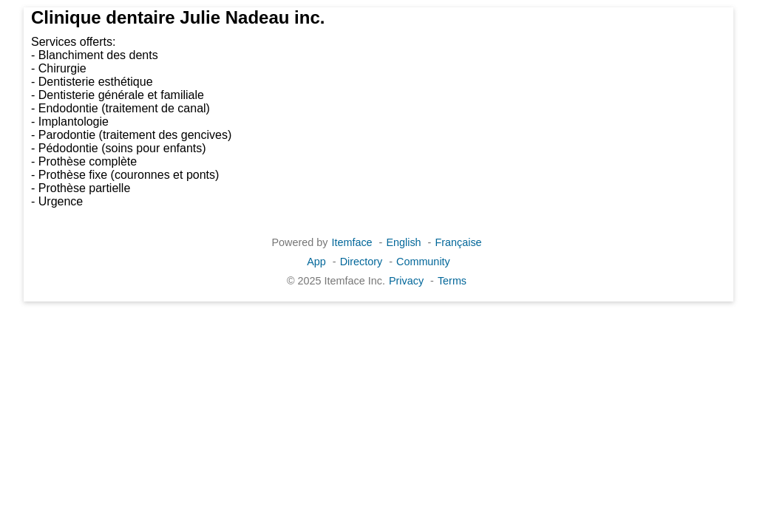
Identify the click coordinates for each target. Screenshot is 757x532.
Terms (452, 281)
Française (458, 242)
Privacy (406, 281)
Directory (361, 262)
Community (423, 262)
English (403, 242)
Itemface (352, 242)
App (316, 262)
